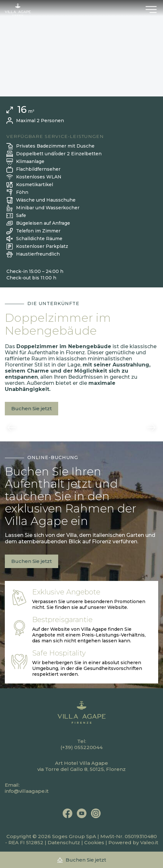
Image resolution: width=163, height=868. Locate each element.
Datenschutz (64, 842)
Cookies (94, 842)
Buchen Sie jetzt (32, 408)
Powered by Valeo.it (133, 842)
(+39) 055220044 (81, 747)
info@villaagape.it (27, 791)
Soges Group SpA (74, 836)
